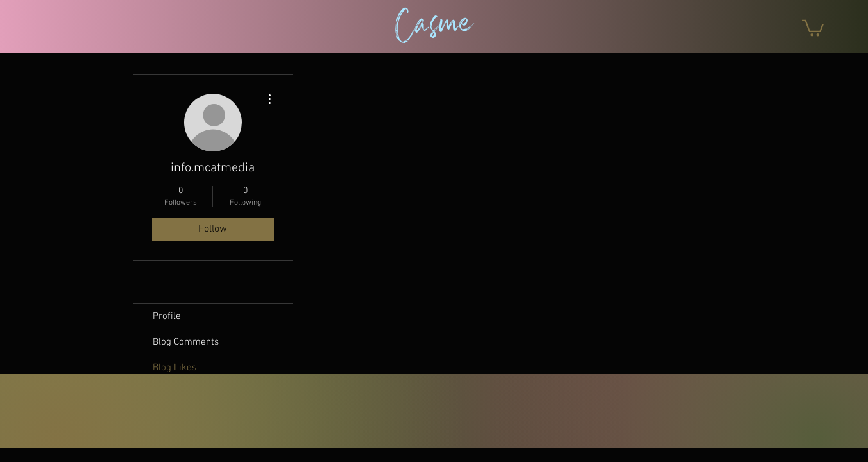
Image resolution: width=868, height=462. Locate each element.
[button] (813, 27)
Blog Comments (186, 342)
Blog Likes (174, 368)
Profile (167, 316)
